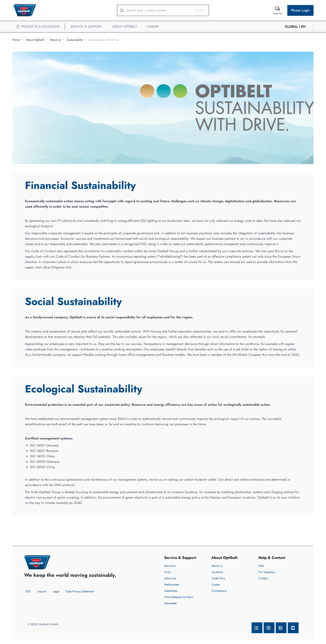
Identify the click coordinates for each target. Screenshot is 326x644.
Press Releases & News (179, 597)
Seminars (170, 566)
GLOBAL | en (295, 27)
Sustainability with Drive (103, 40)
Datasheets (171, 591)
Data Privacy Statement (80, 591)
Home (16, 40)
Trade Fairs (218, 578)
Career (216, 584)
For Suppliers (267, 572)
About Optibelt (35, 40)
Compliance (219, 591)
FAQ (261, 566)
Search (200, 10)
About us (55, 40)
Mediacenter (172, 584)
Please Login (300, 10)
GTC (28, 591)
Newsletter (171, 603)
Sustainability (75, 40)
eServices (170, 578)
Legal (56, 591)
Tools (167, 572)
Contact (263, 578)
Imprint (42, 591)
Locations (217, 572)
